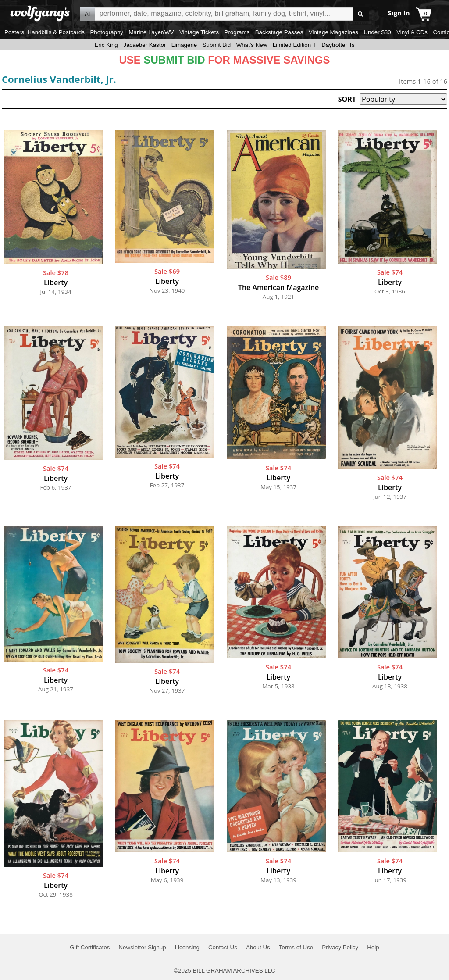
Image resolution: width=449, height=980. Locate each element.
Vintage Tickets (199, 32)
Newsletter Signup (142, 947)
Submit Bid (217, 45)
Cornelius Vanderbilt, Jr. (59, 79)
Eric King (106, 45)
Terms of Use (296, 947)
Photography (107, 32)
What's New (252, 45)
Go (361, 14)
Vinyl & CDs (412, 32)
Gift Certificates (90, 947)
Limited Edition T (294, 45)
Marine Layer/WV (151, 32)
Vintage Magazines (333, 32)
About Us (258, 947)
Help (373, 947)
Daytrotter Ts (338, 45)
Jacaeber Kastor (144, 45)
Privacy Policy (340, 947)
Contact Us (223, 947)
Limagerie (184, 45)
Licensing (187, 947)
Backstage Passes (279, 32)
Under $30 (377, 32)
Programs (237, 32)
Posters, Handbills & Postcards (45, 32)
